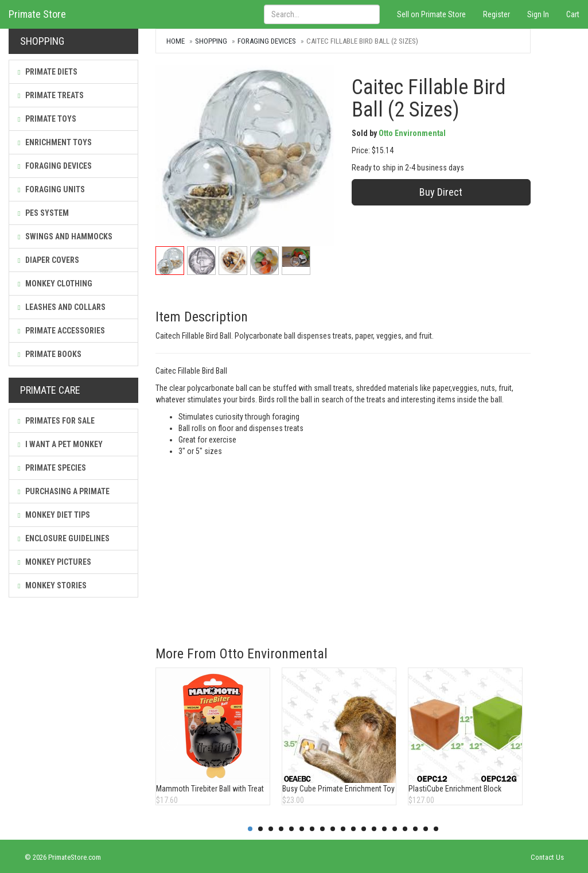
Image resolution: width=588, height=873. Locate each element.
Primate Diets (48, 72)
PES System (43, 213)
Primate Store (37, 14)
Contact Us (547, 857)
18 (426, 829)
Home (176, 41)
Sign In (538, 14)
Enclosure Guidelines (64, 538)
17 (415, 829)
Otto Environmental (412, 133)
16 (405, 829)
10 (343, 829)
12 (364, 829)
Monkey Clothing (55, 284)
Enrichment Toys (55, 142)
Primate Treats (51, 95)
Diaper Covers (48, 260)
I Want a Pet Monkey (60, 444)
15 (395, 829)
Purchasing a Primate (64, 491)
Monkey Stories (52, 585)
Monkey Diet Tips (54, 515)
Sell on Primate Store (431, 14)
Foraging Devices (55, 166)
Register (497, 14)
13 (374, 829)
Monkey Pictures (54, 562)
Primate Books (50, 354)
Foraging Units (51, 189)
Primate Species (52, 468)
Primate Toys (47, 119)
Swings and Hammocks (65, 236)
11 (353, 829)
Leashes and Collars (62, 307)
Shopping (211, 41)
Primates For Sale (56, 421)
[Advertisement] (343, 543)
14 (384, 829)
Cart (573, 14)
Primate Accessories (61, 331)
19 (436, 829)
